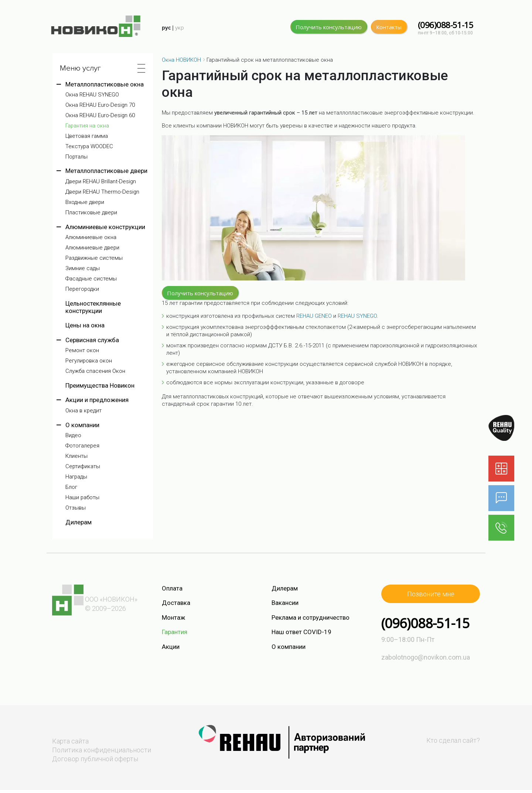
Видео (73, 435)
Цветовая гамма (87, 136)
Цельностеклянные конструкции (93, 307)
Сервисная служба (92, 340)
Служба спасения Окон (95, 371)
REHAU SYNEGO (357, 316)
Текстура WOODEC (89, 147)
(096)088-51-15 (446, 25)
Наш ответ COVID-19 (301, 632)
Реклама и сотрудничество (311, 617)
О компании (82, 425)
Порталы (76, 157)
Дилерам (79, 522)
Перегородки (82, 289)
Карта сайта (70, 741)
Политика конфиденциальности (102, 750)
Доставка (176, 603)
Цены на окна (85, 325)
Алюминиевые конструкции (105, 227)
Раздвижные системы (94, 258)
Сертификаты (83, 467)
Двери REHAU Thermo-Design (102, 192)
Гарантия (175, 632)
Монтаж (173, 617)
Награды (76, 477)
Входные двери (85, 202)
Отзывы (76, 508)
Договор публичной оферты (95, 759)
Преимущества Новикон (100, 385)
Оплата (172, 588)
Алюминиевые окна (91, 237)
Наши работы (82, 498)
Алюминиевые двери (92, 248)
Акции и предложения (97, 400)
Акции (171, 647)
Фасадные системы (91, 279)
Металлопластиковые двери (106, 171)
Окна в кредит (83, 411)
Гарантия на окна (87, 126)
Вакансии (285, 603)
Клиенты (76, 456)
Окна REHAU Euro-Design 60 (100, 115)
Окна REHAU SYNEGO (92, 95)
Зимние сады (83, 268)
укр (180, 28)
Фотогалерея (82, 446)
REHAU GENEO (314, 316)
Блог (71, 487)
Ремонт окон (82, 350)
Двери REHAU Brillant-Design (101, 182)
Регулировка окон (89, 361)
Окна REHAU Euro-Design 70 (100, 105)
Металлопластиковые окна (105, 84)
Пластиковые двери (91, 213)
